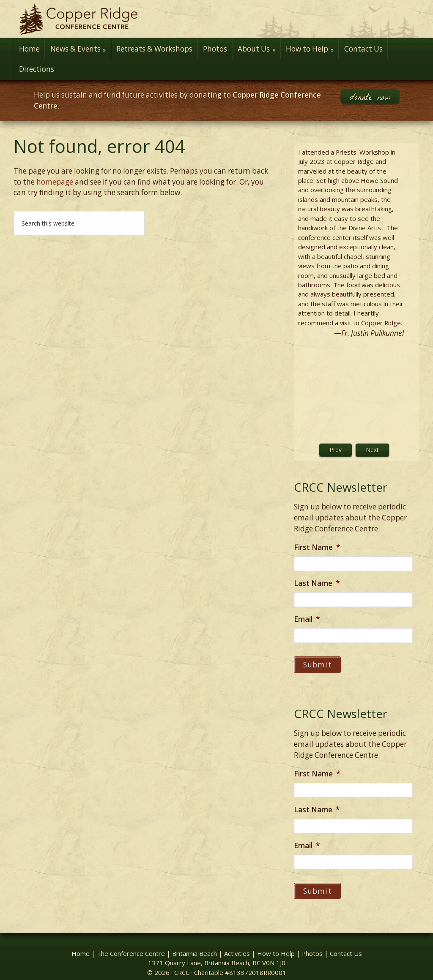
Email (307, 619)
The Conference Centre (131, 947)
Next (372, 450)
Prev (336, 450)
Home (81, 947)
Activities (237, 947)
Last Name (317, 583)
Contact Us (346, 947)
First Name (317, 547)
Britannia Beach (195, 947)
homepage (55, 182)
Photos (312, 947)
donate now (370, 97)
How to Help (276, 947)
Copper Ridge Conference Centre (216, 19)
